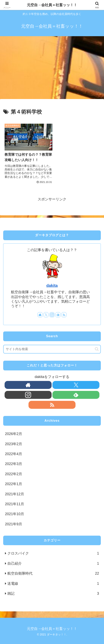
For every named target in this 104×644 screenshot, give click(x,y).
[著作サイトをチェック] (40, 313)
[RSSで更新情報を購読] (64, 313)
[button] (97, 347)
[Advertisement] (52, 69)
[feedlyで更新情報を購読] (58, 313)
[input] (52, 348)
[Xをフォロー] (46, 313)
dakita (52, 284)
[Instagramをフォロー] (52, 313)
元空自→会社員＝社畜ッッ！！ (52, 5)
